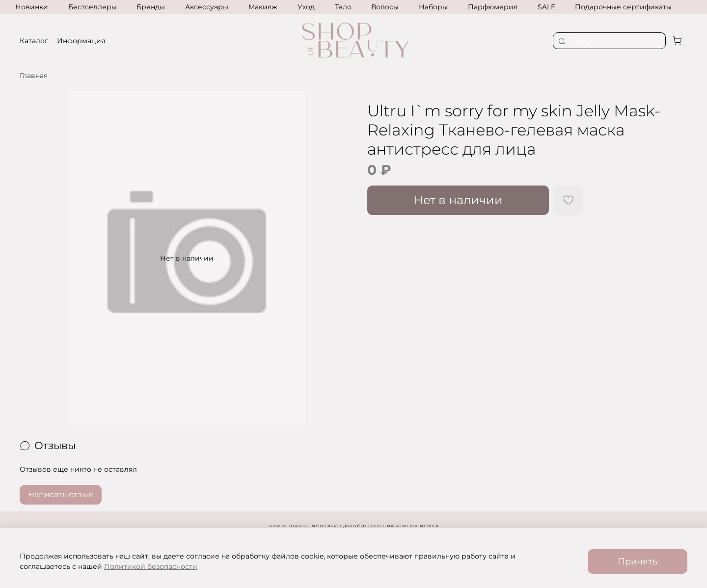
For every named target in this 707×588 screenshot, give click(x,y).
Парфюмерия (493, 7)
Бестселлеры (93, 7)
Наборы (433, 7)
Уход (306, 7)
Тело (343, 7)
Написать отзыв (61, 494)
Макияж (263, 7)
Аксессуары (207, 7)
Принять (638, 561)
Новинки (32, 7)
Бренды (151, 7)
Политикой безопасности (151, 566)
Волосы (385, 7)
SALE (546, 7)
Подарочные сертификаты (623, 7)
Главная (34, 76)
